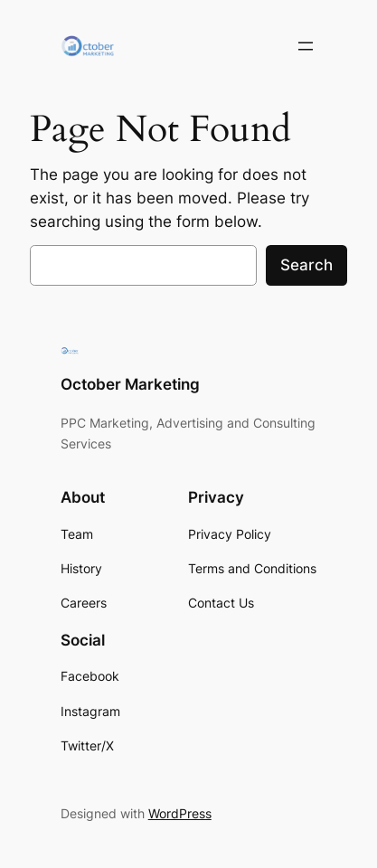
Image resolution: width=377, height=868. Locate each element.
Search (306, 265)
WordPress (180, 813)
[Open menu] (306, 46)
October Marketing (130, 384)
